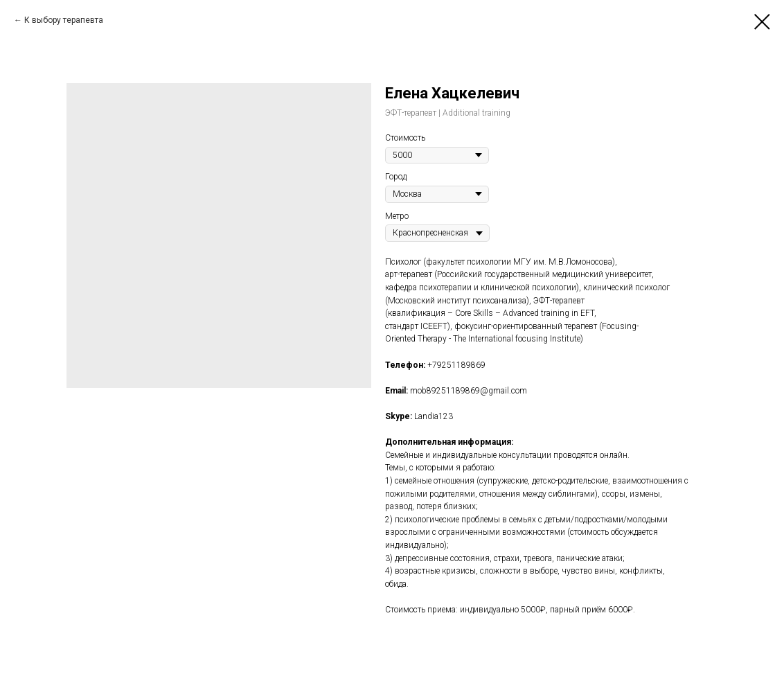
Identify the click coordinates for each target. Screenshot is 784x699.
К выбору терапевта (64, 20)
